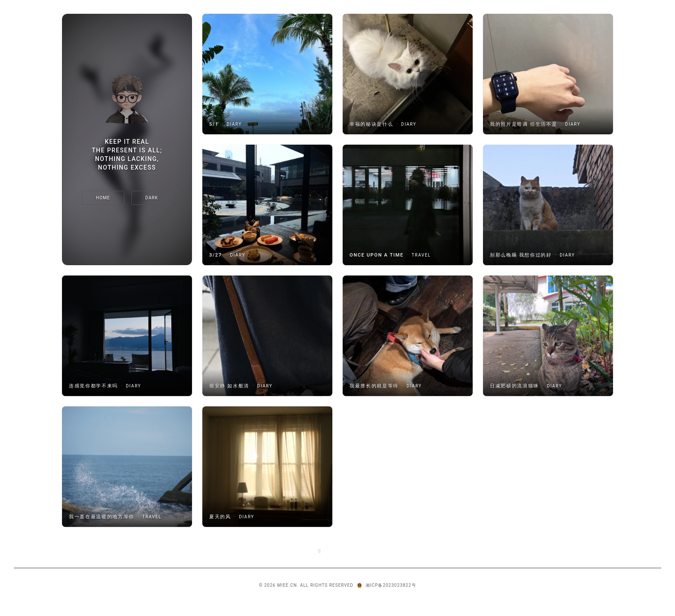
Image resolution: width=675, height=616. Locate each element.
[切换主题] (152, 198)
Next (351, 551)
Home (103, 198)
